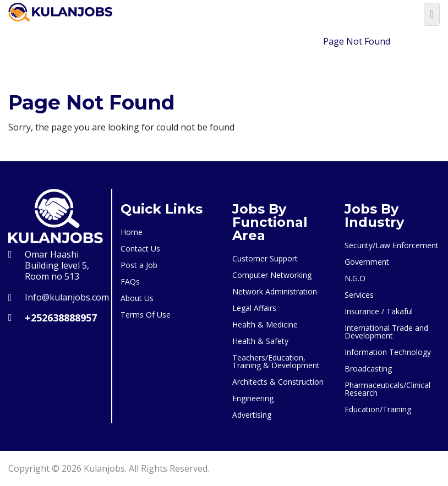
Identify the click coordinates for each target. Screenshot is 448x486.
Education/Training (378, 409)
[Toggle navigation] (432, 14)
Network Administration (275, 291)
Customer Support (265, 258)
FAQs (130, 282)
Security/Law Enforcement (392, 245)
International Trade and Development (386, 332)
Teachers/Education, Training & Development (276, 361)
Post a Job (139, 265)
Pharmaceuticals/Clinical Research (387, 389)
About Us (137, 298)
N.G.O (355, 278)
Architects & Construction (278, 382)
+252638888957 (61, 318)
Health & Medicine (265, 324)
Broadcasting (368, 368)
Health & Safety (260, 341)
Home (297, 41)
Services (359, 295)
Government (367, 262)
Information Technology (388, 352)
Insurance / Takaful (379, 311)
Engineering (253, 398)
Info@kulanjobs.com (67, 297)
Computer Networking (272, 275)
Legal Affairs (254, 308)
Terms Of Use (146, 315)
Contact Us (140, 249)
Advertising (252, 415)
